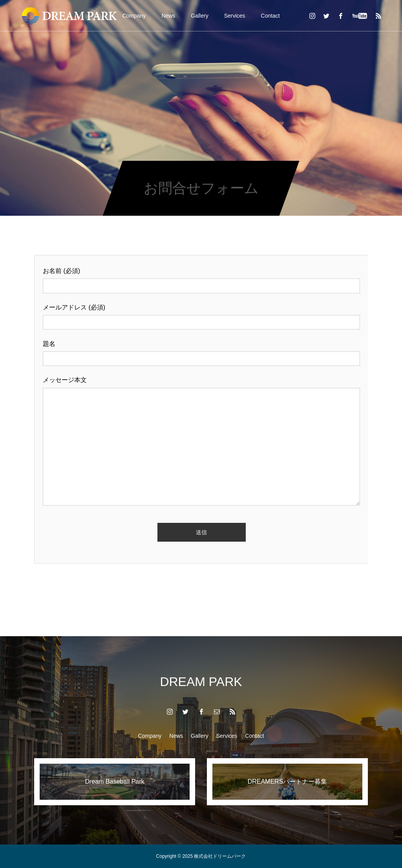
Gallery (199, 16)
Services (235, 16)
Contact (270, 16)
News (168, 16)
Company (134, 16)
